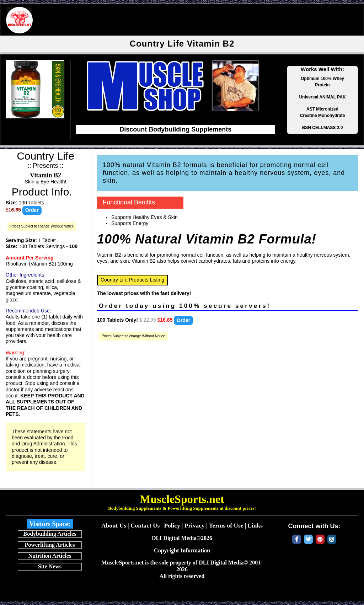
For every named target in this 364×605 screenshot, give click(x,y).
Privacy (195, 526)
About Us (114, 526)
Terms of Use (226, 526)
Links (255, 526)
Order (32, 210)
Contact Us (145, 526)
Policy (172, 526)
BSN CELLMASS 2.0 (323, 128)
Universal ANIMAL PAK (322, 97)
